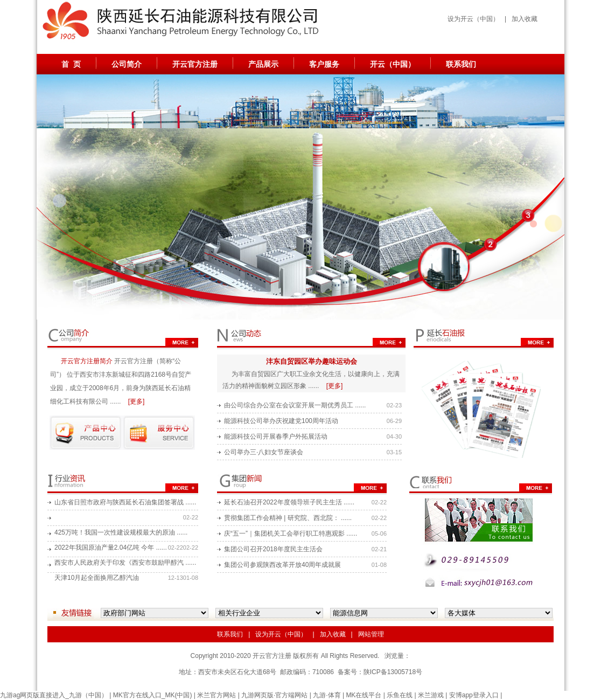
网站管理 (371, 634)
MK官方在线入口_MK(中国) (153, 695)
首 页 (71, 64)
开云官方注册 (195, 64)
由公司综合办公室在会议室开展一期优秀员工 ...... (295, 405)
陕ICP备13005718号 (393, 672)
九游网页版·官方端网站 (274, 695)
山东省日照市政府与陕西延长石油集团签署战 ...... (125, 502)
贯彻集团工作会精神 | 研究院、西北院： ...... (288, 518)
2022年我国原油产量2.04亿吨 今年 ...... (111, 547)
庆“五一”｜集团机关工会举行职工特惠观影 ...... (291, 533)
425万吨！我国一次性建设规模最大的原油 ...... (121, 532)
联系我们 (461, 64)
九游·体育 (327, 695)
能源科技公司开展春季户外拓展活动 (276, 436)
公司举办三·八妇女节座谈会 (264, 452)
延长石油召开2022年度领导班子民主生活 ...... (289, 502)
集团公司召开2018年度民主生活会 (273, 549)
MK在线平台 (364, 695)
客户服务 (324, 64)
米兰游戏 (431, 695)
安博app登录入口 (474, 695)
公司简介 (127, 64)
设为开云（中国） (473, 19)
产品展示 (263, 64)
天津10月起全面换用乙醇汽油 (97, 578)
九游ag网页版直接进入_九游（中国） (54, 695)
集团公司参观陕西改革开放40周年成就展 (282, 565)
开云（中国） (393, 64)
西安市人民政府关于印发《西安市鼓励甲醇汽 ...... (125, 563)
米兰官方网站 (216, 695)
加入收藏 (525, 19)
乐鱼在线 (400, 695)
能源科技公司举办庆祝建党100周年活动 (281, 421)
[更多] (137, 401)
